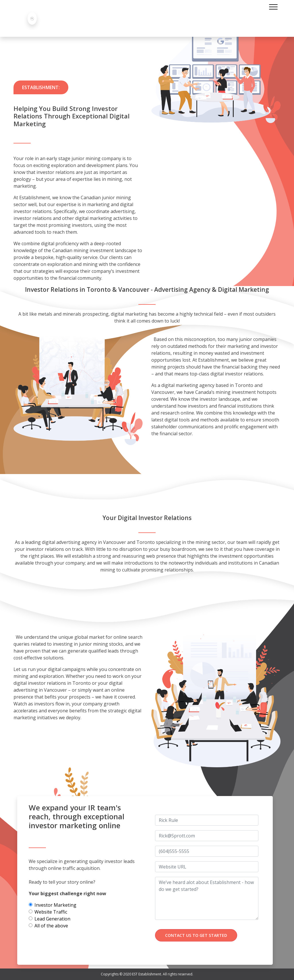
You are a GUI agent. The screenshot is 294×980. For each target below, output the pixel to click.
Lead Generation (52, 919)
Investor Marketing (55, 905)
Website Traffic (51, 912)
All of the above (51, 926)
